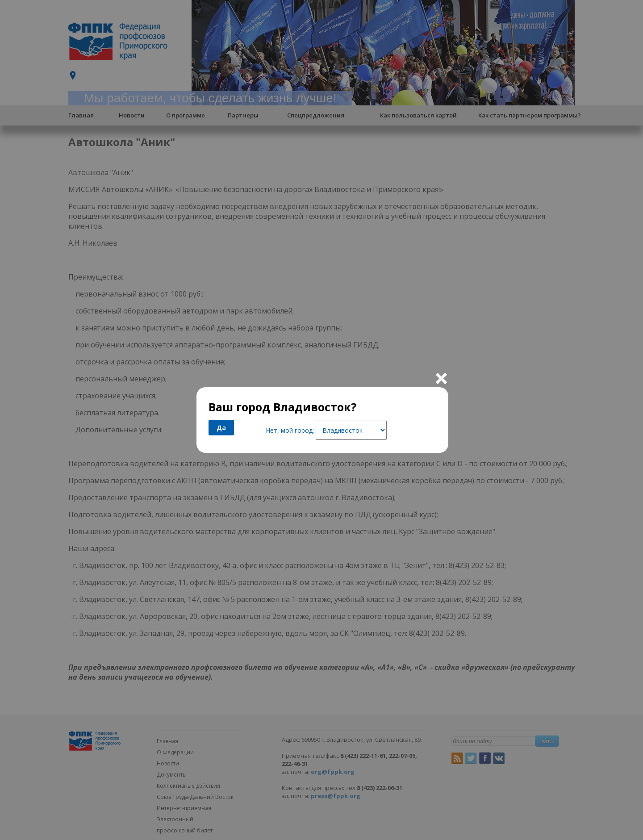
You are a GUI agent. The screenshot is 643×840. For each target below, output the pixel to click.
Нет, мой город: (290, 430)
